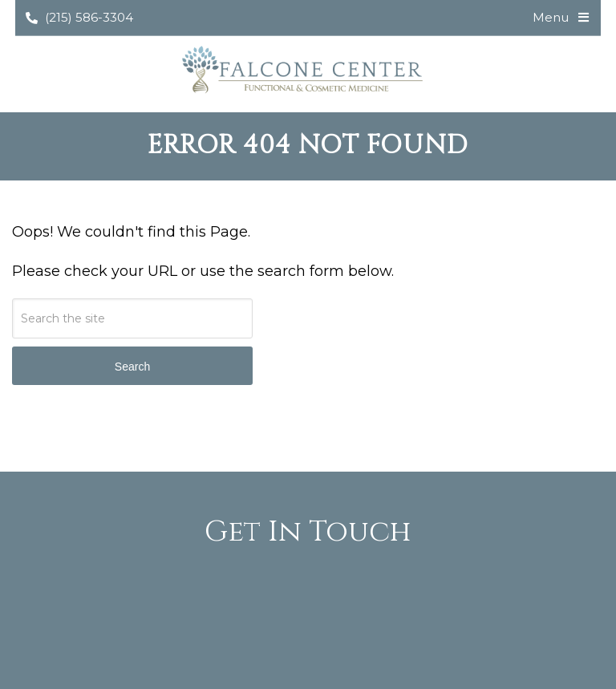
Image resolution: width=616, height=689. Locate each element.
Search (132, 367)
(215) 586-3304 (79, 17)
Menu (551, 17)
